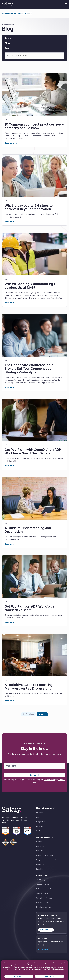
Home (4, 13)
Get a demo (46, 930)
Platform (40, 813)
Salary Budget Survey (45, 898)
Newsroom (40, 864)
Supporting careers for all (46, 860)
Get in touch (45, 950)
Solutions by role (43, 884)
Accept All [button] (18, 976)
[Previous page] (28, 714)
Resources (22, 13)
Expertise (12, 13)
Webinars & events (43, 893)
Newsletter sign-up (43, 907)
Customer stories (43, 831)
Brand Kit (40, 869)
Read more (11, 143)
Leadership (40, 846)
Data (38, 817)
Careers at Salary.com (45, 855)
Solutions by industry (44, 889)
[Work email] (34, 766)
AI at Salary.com (42, 880)
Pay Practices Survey (44, 902)
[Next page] (42, 714)
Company (40, 842)
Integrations (41, 822)
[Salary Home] (8, 4)
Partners (40, 851)
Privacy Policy (49, 780)
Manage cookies (58, 969)
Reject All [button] (48, 976)
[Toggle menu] (66, 4)
